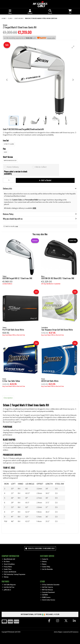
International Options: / (40, 614)
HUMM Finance (45, 597)
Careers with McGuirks (9, 572)
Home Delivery (13, 167)
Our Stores (6, 561)
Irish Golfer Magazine (9, 585)
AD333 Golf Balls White (50, 381)
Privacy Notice (7, 567)
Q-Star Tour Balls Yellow (11, 381)
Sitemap (5, 577)
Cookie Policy (7, 569)
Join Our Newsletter (47, 569)
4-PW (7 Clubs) (9, 144)
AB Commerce (74, 632)
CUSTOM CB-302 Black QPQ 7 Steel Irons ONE (58, 278)
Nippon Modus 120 (10, 161)
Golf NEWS (44, 595)
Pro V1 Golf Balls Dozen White (13, 330)
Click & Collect (41, 167)
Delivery (44, 561)
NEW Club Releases (47, 590)
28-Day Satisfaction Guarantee (50, 585)
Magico (60, 632)
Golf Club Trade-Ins (47, 587)
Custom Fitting (45, 567)
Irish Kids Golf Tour (8, 587)
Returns (44, 564)
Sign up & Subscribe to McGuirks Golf (40, 548)
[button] (73, 47)
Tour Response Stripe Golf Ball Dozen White (57, 330)
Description (8, 398)
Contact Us (44, 559)
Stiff (5, 152)
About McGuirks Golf (8, 559)
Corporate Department (48, 592)
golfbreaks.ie (6, 590)
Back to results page (12, 226)
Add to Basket (45, 180)
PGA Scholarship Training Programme (14, 574)
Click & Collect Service (48, 600)
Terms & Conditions (8, 564)
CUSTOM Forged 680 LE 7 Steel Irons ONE (17, 278)
